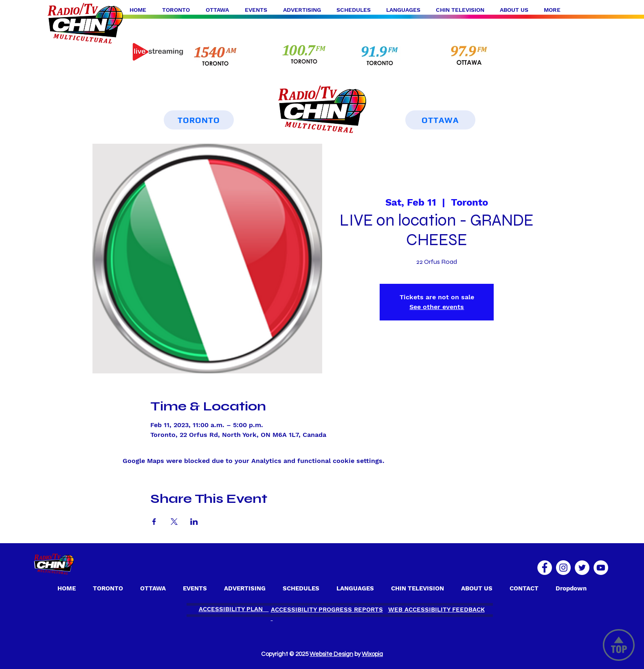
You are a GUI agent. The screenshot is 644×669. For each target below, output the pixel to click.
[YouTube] (601, 568)
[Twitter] (582, 568)
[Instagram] (563, 568)
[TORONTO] (199, 120)
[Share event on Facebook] (154, 522)
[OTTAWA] (440, 120)
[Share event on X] (174, 522)
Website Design (331, 654)
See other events (437, 307)
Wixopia (372, 654)
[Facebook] (545, 568)
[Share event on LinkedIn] (194, 522)
